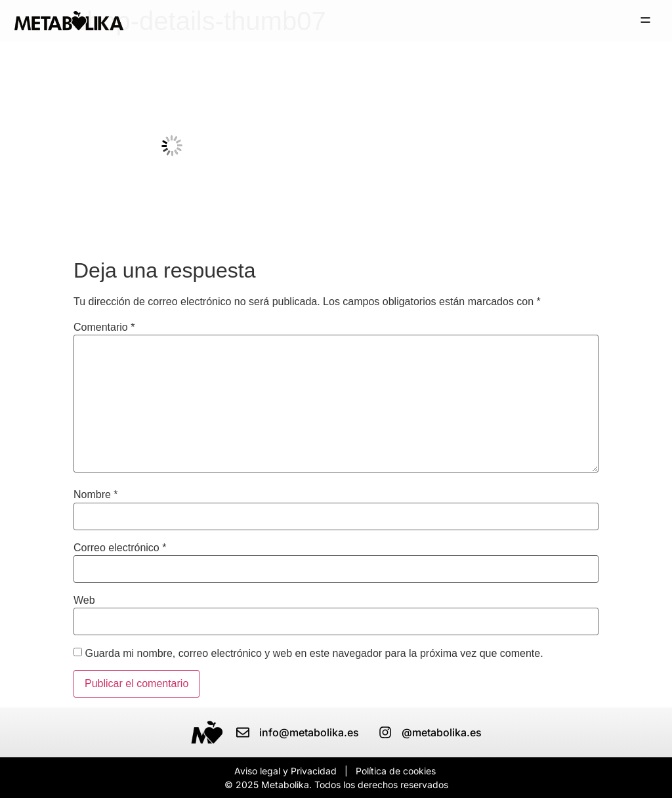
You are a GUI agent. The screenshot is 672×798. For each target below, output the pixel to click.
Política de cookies (396, 771)
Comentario (104, 327)
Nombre (96, 495)
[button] (646, 21)
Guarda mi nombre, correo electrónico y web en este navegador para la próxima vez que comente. (314, 654)
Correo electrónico (120, 548)
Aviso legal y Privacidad (285, 771)
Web (84, 600)
